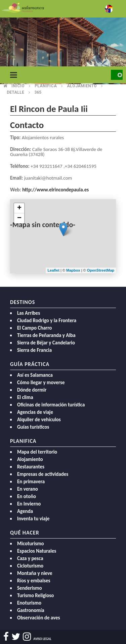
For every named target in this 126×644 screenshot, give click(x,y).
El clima (25, 397)
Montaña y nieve (35, 573)
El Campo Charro (34, 328)
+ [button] (19, 208)
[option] (63, 51)
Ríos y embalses (34, 581)
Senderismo (30, 588)
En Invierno (29, 504)
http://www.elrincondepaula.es (55, 190)
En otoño (27, 496)
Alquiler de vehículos (39, 420)
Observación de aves (39, 618)
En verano (28, 489)
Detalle (15, 92)
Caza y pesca (30, 558)
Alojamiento (30, 459)
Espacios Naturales (37, 551)
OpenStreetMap (101, 270)
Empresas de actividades (43, 474)
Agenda (25, 511)
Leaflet (53, 270)
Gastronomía (31, 610)
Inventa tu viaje (33, 519)
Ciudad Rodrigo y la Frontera (47, 320)
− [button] (19, 218)
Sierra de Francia (34, 350)
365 (38, 92)
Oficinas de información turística (51, 405)
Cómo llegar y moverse (41, 382)
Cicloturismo (30, 566)
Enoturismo (29, 603)
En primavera (31, 482)
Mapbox (74, 270)
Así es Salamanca (35, 375)
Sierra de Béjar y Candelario (46, 343)
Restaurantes (31, 467)
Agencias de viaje (35, 412)
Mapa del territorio (37, 452)
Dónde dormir (32, 390)
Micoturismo (31, 544)
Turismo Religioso (35, 595)
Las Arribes (29, 313)
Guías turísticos (33, 427)
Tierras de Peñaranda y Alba (46, 335)
